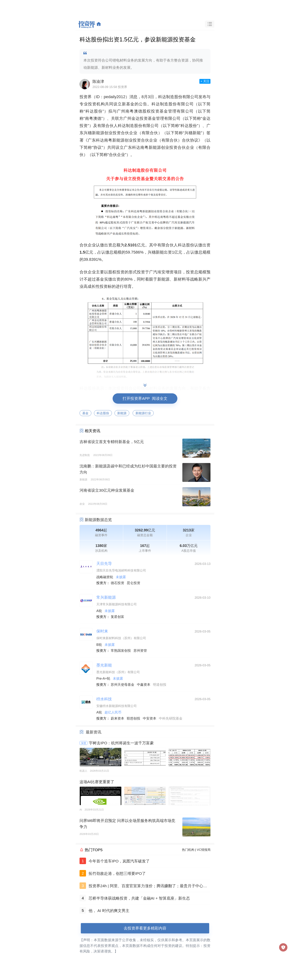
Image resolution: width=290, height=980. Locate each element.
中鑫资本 (144, 685)
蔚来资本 (118, 718)
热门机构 (188, 850)
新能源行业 (143, 413)
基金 (85, 413)
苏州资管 (140, 651)
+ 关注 (205, 81)
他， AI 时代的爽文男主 (109, 911)
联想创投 (134, 718)
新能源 (122, 413)
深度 (84, 743)
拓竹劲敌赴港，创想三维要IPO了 (117, 873)
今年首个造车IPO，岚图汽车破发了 (119, 861)
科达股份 (103, 413)
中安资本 (150, 718)
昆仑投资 (134, 583)
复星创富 (118, 617)
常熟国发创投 (121, 651)
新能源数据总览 (98, 520)
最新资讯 (94, 732)
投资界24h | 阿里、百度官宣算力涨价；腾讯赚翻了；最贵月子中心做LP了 (149, 887)
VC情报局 (204, 850)
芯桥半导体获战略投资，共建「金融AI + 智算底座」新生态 (139, 898)
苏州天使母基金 (123, 685)
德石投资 (118, 583)
